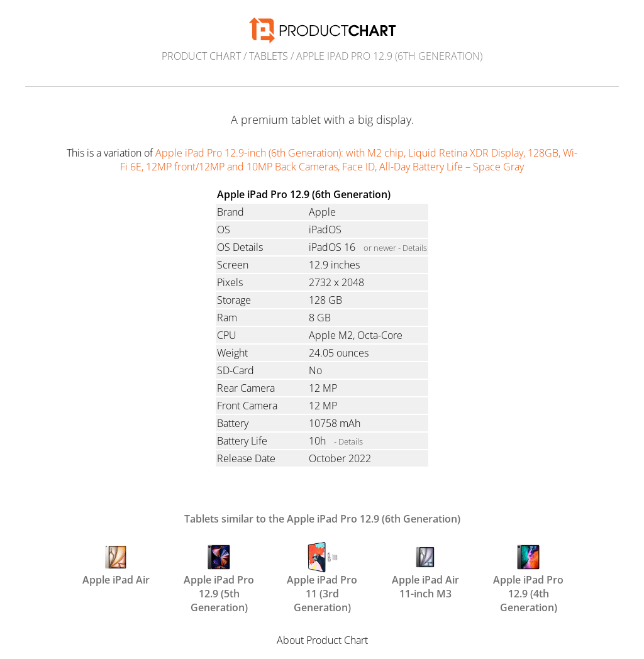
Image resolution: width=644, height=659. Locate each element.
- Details (348, 441)
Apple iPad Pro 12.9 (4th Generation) (528, 570)
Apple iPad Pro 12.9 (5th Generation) (219, 570)
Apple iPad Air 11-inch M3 (425, 570)
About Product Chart (322, 640)
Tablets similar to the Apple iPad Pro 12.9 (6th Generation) (322, 519)
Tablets (269, 56)
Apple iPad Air (116, 564)
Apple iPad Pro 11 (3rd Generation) (322, 570)
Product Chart (201, 56)
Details (415, 248)
